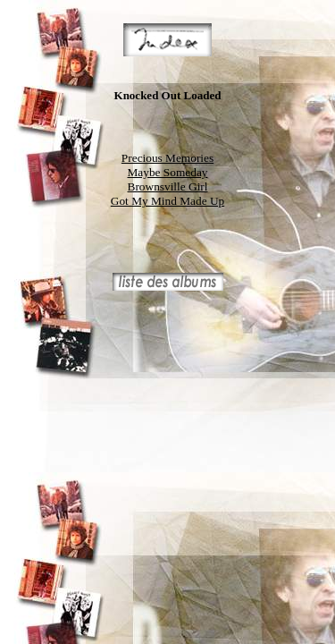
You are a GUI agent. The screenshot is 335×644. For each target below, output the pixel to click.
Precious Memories (167, 158)
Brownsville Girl (168, 186)
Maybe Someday (168, 172)
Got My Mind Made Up (167, 201)
